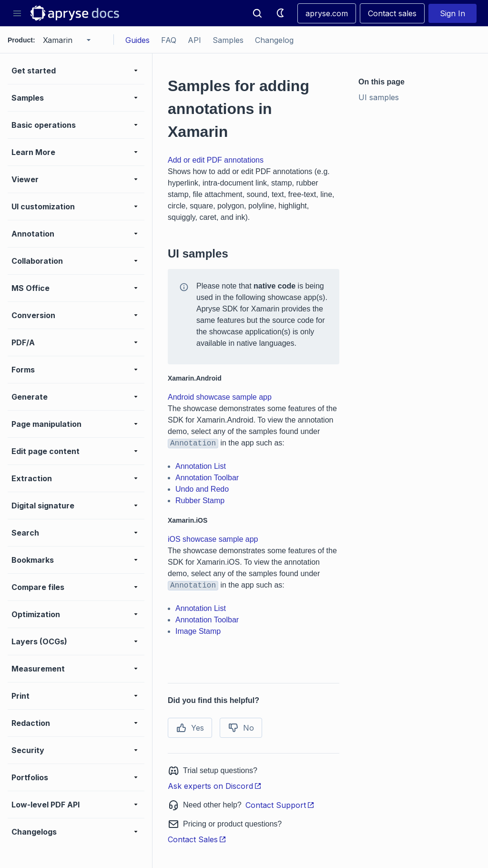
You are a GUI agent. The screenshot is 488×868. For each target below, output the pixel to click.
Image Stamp (198, 631)
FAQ (169, 40)
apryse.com (327, 13)
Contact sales (392, 13)
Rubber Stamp (200, 501)
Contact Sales (197, 839)
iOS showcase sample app (213, 539)
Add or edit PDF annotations (216, 160)
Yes (190, 728)
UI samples (379, 97)
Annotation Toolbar (207, 478)
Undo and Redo (202, 489)
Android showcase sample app (220, 397)
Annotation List (201, 466)
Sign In (452, 13)
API (194, 40)
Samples (228, 40)
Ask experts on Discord (215, 786)
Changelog (274, 40)
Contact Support (280, 805)
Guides (137, 40)
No (241, 728)
